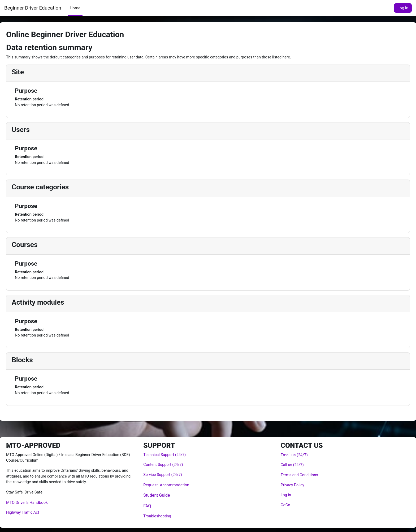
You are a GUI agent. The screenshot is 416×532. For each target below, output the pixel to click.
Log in (403, 8)
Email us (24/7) (290, 454)
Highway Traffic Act (36, 513)
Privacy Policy (289, 485)
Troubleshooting (162, 516)
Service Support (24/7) (168, 475)
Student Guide (161, 495)
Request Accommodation (170, 485)
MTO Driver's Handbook (40, 503)
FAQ (151, 506)
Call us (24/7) (289, 464)
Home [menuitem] (75, 8)
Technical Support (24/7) (170, 454)
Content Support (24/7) (168, 464)
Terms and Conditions (296, 475)
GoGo (281, 505)
